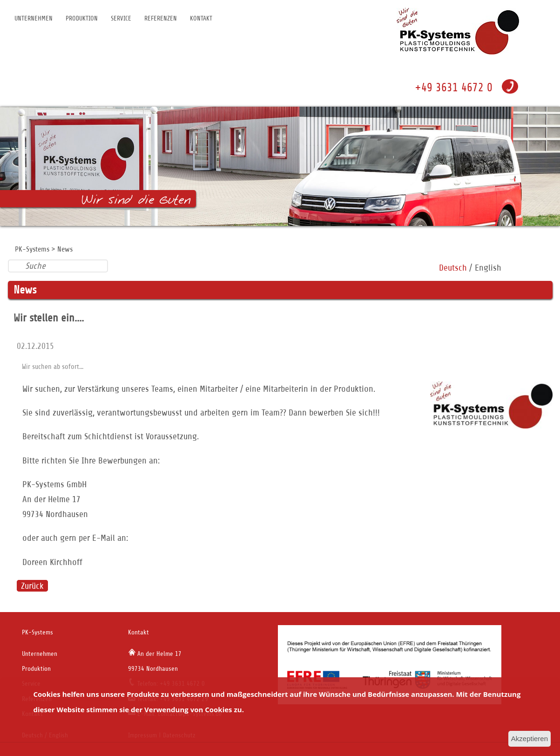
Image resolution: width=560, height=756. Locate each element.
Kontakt (201, 18)
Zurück (32, 586)
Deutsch (453, 268)
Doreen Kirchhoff (52, 562)
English (488, 268)
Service (121, 18)
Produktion (82, 18)
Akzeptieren (530, 739)
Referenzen (161, 18)
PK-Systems (32, 249)
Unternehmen (34, 18)
